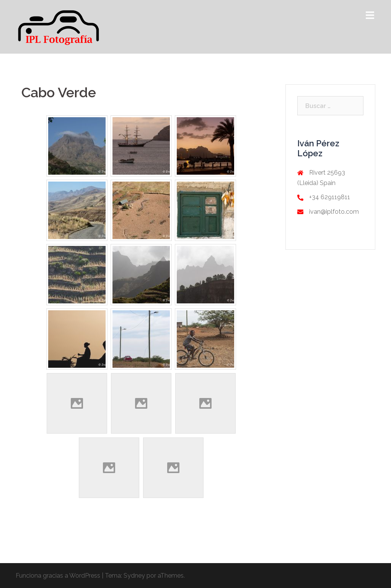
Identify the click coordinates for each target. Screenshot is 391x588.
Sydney (134, 576)
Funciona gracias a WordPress (58, 576)
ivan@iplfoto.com (334, 212)
